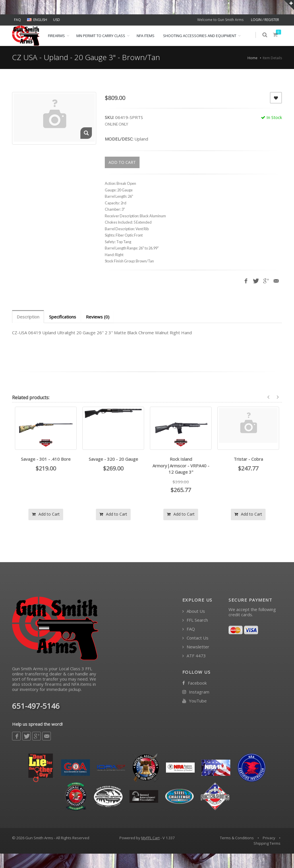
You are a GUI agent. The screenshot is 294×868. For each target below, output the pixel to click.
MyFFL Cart (150, 838)
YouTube (195, 701)
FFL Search (195, 620)
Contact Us (195, 638)
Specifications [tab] (63, 317)
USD (57, 20)
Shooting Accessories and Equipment (200, 36)
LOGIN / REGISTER (265, 20)
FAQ (18, 20)
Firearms (56, 36)
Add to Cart (46, 514)
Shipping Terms (267, 843)
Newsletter (196, 647)
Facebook (195, 683)
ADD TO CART (122, 162)
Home (253, 58)
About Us (194, 611)
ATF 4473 (194, 656)
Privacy (269, 838)
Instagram (196, 692)
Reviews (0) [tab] (98, 317)
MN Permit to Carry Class (101, 36)
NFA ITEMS (146, 36)
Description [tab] (28, 317)
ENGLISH (37, 20)
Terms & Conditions (237, 838)
